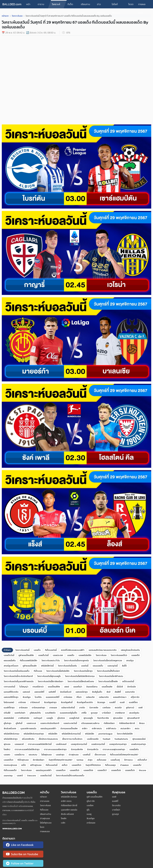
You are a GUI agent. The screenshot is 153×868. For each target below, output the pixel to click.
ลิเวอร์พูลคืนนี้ (67, 702)
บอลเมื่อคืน (134, 749)
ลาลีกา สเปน (66, 801)
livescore (32, 776)
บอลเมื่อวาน (19, 755)
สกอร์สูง (130, 661)
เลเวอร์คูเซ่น (134, 713)
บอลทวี (20, 776)
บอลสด (7, 755)
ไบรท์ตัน (38, 697)
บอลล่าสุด (60, 755)
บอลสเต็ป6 (88, 770)
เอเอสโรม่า (78, 687)
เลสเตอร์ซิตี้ (39, 692)
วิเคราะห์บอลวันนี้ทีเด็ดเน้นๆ (108, 671)
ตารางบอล (41, 5)
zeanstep (8, 776)
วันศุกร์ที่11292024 (93, 765)
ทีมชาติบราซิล (103, 718)
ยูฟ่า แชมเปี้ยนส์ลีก (95, 797)
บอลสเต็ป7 (102, 770)
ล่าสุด (90, 760)
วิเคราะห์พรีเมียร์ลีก (125, 734)
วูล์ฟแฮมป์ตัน (35, 713)
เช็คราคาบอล (100, 755)
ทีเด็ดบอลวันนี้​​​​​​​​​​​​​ (52, 765)
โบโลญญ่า (24, 687)
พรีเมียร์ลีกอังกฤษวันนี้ (71, 734)
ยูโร (88, 810)
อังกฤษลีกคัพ (77, 749)
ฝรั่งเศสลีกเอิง (28, 739)
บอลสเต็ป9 (130, 770)
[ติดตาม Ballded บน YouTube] (23, 855)
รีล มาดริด (116, 805)
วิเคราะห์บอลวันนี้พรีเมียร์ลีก (58, 671)
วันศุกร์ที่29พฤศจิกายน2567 (60, 760)
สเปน (137, 729)
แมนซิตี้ (112, 702)
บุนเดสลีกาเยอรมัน (28, 729)
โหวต (131, 4)
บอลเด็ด (71, 655)
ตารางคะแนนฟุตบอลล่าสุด (114, 749)
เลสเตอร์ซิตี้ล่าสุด (11, 697)
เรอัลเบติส (90, 697)
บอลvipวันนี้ (113, 666)
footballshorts (121, 739)
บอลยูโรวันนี (74, 718)
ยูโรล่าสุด (8, 723)
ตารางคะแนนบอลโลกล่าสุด (55, 749)
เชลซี (140, 708)
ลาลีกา (85, 729)
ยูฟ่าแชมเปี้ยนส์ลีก (26, 655)
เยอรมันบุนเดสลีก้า (48, 729)
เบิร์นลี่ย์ (7, 713)
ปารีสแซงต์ (35, 702)
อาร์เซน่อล (68, 697)
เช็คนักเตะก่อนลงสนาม (48, 739)
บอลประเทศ (58, 655)
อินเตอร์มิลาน (92, 687)
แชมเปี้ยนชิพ (107, 687)
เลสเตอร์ (26, 692)
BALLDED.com (12, 4)
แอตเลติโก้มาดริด (11, 692)
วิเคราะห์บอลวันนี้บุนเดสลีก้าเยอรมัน (19, 681)
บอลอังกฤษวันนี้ (98, 744)
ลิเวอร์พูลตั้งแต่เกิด (85, 702)
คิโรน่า (79, 697)
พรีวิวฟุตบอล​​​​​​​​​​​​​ (36, 765)
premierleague (105, 734)
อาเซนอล (53, 708)
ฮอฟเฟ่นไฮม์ (9, 718)
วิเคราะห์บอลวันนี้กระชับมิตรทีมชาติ (18, 676)
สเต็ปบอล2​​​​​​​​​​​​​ (102, 760)
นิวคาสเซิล (94, 708)
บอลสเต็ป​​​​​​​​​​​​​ (137, 765)
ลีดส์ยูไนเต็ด (97, 692)
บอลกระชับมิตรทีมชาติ (50, 723)
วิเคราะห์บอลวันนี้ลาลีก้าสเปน (111, 676)
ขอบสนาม (33, 755)
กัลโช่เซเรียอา (109, 723)
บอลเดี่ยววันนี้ (46, 776)
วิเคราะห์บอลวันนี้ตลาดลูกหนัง (76, 661)
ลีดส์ (108, 692)
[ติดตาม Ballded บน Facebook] (23, 845)
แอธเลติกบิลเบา (120, 697)
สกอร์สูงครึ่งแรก (11, 666)
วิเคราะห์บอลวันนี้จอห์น (67, 666)
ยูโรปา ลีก (91, 801)
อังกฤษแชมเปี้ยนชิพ (69, 729)
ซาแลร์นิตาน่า (38, 687)
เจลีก (63, 823)
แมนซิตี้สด (133, 702)
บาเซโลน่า (116, 810)
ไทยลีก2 (7, 749)
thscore (143, 770)
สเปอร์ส (118, 708)
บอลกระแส (31, 723)
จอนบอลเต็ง (98, 666)
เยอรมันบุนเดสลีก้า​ (44, 770)
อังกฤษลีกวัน (93, 749)
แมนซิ (122, 702)
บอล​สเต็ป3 (76, 765)
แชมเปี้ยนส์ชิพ (54, 687)
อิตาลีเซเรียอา (39, 760)
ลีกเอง (142, 723)
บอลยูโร (50, 718)
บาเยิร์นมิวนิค (24, 718)
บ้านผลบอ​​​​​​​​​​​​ (124, 765)
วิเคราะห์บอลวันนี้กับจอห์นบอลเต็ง (70, 776)
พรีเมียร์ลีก (53, 734)
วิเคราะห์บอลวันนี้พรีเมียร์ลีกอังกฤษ (80, 676)
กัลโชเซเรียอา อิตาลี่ (69, 805)
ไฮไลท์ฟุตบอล (116, 5)
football (107, 739)
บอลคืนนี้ (87, 755)
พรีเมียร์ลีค (90, 734)
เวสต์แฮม (106, 708)
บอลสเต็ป (136, 655)
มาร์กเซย (22, 702)
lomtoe (80, 760)
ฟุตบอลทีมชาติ (133, 718)
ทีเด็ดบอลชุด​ (110, 765)
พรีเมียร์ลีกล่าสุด (11, 739)
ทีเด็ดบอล (70, 5)
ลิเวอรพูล (101, 702)
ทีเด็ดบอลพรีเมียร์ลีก (29, 661)
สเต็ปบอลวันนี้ (128, 681)
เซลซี (114, 797)
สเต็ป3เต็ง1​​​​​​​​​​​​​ (142, 760)
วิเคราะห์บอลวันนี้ (22, 650)
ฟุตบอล (7, 744)
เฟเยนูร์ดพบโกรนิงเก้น (130, 650)
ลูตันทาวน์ (130, 708)
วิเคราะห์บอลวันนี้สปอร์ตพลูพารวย (108, 661)
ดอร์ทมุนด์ (38, 718)
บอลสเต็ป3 (8, 760)
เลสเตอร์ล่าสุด (82, 692)
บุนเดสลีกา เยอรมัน (69, 810)
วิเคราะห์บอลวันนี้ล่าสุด (83, 671)
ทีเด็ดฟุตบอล (23, 760)
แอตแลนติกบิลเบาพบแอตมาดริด (103, 650)
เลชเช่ (67, 687)
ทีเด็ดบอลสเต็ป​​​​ (10, 770)
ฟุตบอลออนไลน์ (139, 739)
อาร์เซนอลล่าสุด (38, 708)
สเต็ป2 (65, 765)
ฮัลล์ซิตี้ (118, 692)
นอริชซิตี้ (52, 692)
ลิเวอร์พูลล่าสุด (50, 702)
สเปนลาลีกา (125, 729)
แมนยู (89, 814)
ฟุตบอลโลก (118, 718)
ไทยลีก (64, 818)
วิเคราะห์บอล (56, 5)
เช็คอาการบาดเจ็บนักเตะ (72, 739)
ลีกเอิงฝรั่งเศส (10, 729)
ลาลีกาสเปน (97, 729)
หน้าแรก (28, 5)
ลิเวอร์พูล (27, 697)
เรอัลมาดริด (104, 697)
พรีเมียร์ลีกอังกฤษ (12, 734)
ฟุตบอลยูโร (88, 718)
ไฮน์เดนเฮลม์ (9, 702)
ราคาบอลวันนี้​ (9, 687)
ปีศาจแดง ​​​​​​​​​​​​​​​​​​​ (129, 760)
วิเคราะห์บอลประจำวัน (51, 661)
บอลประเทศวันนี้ (70, 723)
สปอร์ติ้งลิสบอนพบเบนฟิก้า (73, 650)
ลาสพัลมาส (120, 713)
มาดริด (82, 708)
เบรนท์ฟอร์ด (50, 713)
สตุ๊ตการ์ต (135, 697)
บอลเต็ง (37, 650)
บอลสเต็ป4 (61, 770)
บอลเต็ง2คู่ (115, 760)
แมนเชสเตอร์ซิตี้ (53, 697)
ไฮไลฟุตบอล (46, 755)
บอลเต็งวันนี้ (43, 655)
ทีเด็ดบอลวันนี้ (51, 650)
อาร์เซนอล (23, 708)
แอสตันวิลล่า (20, 713)
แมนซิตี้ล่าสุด (9, 708)
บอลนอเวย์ (19, 744)
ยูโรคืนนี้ (19, 723)
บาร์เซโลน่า (106, 713)
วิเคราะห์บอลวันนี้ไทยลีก (108, 681)
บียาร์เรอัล (131, 687)
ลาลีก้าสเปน (111, 729)
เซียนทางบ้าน (85, 5)
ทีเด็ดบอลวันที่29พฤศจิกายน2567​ (124, 755)
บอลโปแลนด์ (61, 744)
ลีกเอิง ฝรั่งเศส (67, 814)
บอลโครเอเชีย (93, 739)
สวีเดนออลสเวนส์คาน (90, 723)
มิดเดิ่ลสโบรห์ (66, 692)
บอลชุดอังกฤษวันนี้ (79, 744)
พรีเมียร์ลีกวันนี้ (47, 666)
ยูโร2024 (61, 718)
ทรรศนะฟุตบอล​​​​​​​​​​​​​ (10, 765)
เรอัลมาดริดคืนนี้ (68, 708)
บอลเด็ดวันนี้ (9, 655)
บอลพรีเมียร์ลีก (85, 655)
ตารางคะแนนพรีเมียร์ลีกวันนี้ (40, 744)
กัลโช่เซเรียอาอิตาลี (127, 723)
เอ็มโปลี (120, 687)
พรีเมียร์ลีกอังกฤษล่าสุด (34, 734)
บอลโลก (90, 805)
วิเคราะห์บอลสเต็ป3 (119, 655)
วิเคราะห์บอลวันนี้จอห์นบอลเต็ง (17, 671)
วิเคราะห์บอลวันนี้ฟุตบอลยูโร (49, 676)
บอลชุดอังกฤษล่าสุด (118, 744)
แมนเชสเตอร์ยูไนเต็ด (69, 713)
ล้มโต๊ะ (124, 666)
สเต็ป (24, 765)
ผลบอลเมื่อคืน (10, 661)
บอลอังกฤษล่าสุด (139, 744)
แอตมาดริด (130, 692)
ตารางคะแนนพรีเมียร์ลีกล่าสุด (27, 749)
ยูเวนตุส (94, 713)
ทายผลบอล (142, 5)
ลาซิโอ (84, 713)
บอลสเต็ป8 (116, 770)
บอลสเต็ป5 (74, 770)
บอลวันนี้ (85, 666)
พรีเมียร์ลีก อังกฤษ (69, 797)
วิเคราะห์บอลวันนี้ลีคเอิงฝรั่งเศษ (81, 681)
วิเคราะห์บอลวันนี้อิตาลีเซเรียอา (51, 681)
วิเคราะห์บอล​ (26, 770)
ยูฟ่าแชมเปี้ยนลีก (30, 666)
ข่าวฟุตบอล (101, 5)
